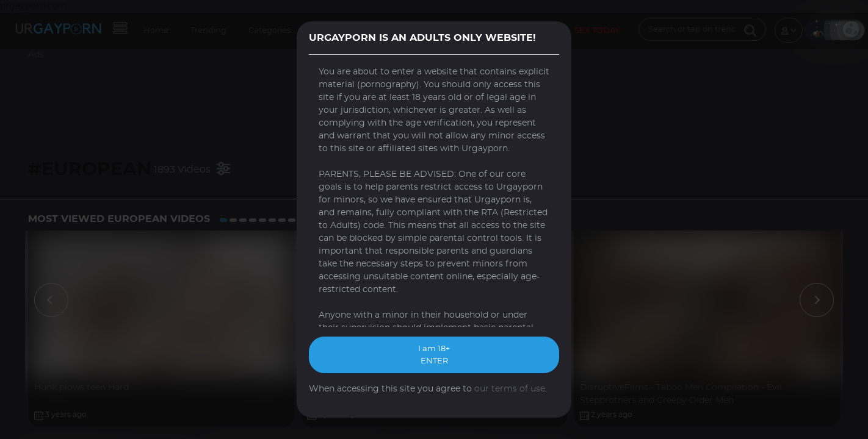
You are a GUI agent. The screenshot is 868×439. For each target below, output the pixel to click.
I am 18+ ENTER (434, 355)
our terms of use (510, 389)
